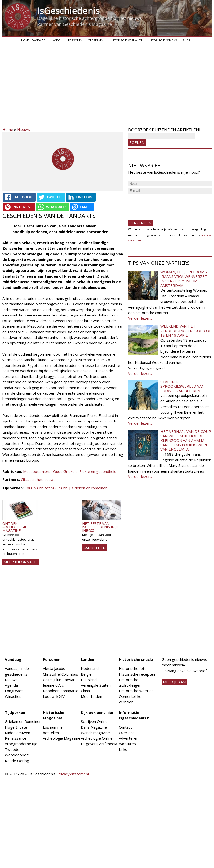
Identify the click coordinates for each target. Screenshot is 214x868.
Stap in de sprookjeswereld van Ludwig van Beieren (182, 386)
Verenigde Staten (96, 685)
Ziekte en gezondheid (98, 471)
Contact (125, 727)
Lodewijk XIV (54, 696)
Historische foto (133, 668)
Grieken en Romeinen (23, 721)
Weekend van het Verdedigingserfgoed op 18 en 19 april (186, 331)
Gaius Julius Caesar (59, 680)
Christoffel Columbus (61, 674)
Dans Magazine (94, 727)
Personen (75, 40)
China (85, 691)
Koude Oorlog (17, 761)
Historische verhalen (126, 40)
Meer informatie (21, 562)
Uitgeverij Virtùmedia (99, 744)
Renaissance (16, 738)
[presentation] (166, 205)
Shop (187, 40)
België (86, 674)
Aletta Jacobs (54, 668)
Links (123, 749)
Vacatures (127, 744)
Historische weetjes (136, 691)
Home (25, 40)
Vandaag (39, 40)
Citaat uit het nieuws (38, 479)
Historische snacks (162, 40)
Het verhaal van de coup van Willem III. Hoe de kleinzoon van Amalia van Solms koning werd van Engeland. (186, 440)
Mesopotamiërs (37, 471)
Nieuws (23, 129)
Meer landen (92, 696)
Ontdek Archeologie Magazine (15, 527)
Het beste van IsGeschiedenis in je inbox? (100, 527)
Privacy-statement (73, 774)
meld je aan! (175, 682)
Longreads (14, 691)
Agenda (11, 685)
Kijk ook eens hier (97, 712)
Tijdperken (96, 40)
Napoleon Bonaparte (61, 691)
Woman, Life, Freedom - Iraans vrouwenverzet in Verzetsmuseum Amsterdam (184, 279)
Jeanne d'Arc (53, 685)
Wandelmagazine (95, 733)
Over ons (127, 733)
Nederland (90, 668)
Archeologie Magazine (62, 738)
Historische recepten (137, 674)
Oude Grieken (65, 471)
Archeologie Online (97, 738)
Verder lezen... (140, 318)
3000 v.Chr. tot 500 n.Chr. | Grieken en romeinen (66, 488)
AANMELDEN (94, 548)
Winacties (13, 696)
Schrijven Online (94, 721)
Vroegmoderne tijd (21, 744)
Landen (57, 40)
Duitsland (89, 680)
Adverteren (129, 738)
